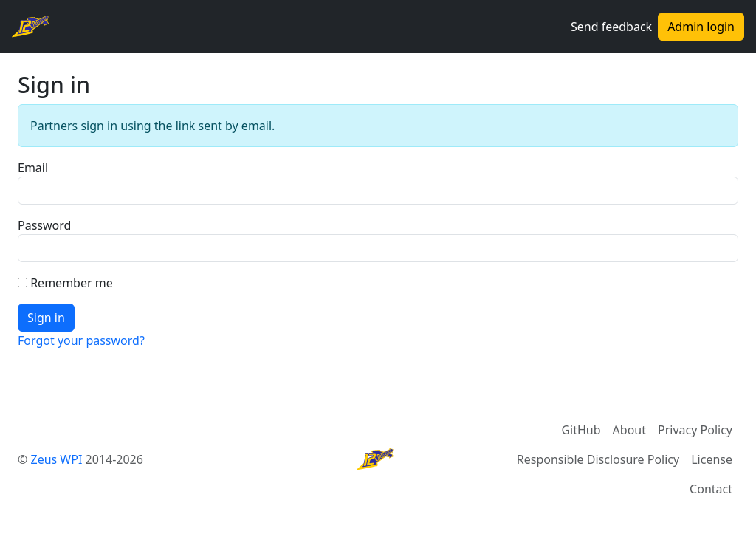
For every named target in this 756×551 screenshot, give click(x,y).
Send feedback (611, 27)
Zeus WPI (56, 459)
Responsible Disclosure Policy (598, 459)
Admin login (701, 27)
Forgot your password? (81, 340)
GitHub (581, 430)
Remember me (72, 283)
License (712, 459)
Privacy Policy (695, 430)
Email (33, 168)
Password (44, 225)
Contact (711, 489)
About (629, 430)
